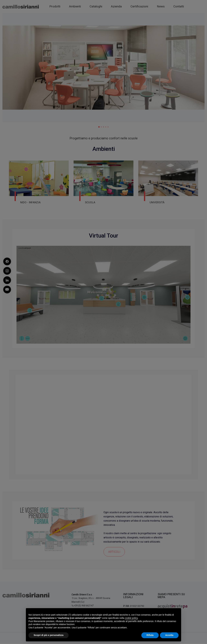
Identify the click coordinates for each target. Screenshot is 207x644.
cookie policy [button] (131, 618)
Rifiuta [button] (150, 635)
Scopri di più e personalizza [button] (49, 635)
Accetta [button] (169, 635)
